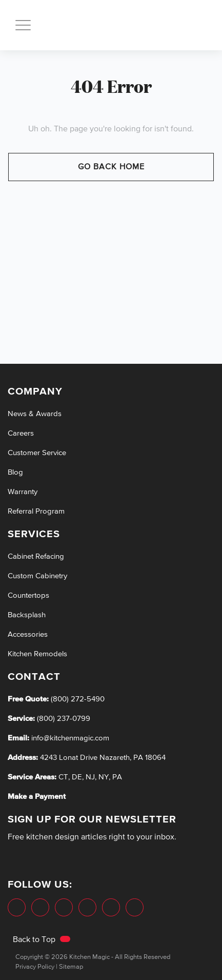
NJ (90, 777)
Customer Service (37, 453)
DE (77, 777)
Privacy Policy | (36, 967)
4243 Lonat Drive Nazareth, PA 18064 (103, 758)
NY (104, 777)
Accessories (28, 634)
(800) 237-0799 (63, 719)
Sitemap (71, 967)
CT (63, 777)
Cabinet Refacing (36, 556)
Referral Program (36, 511)
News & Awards (35, 414)
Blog (15, 472)
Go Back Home (111, 167)
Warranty (23, 492)
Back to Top (42, 940)
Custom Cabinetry (37, 576)
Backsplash (27, 615)
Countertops (28, 595)
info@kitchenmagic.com (70, 738)
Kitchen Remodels (37, 654)
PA (117, 777)
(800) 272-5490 (77, 699)
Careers (21, 433)
